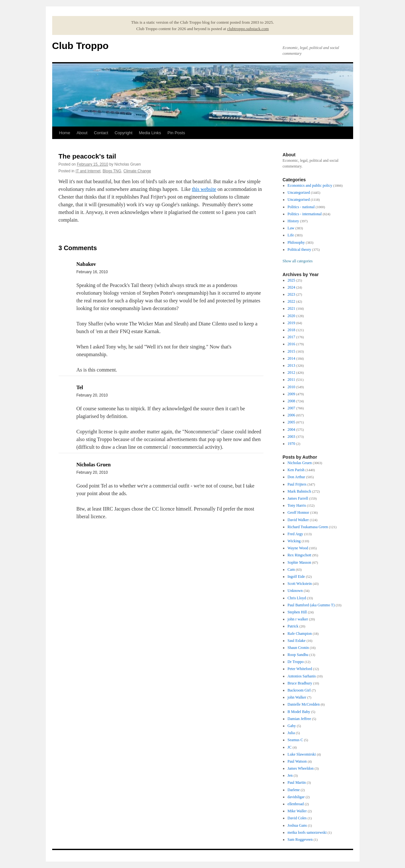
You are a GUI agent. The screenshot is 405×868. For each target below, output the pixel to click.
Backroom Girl (299, 690)
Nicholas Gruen (300, 463)
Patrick (293, 626)
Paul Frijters (297, 484)
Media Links (150, 133)
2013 (291, 365)
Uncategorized (299, 192)
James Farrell (298, 498)
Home (65, 133)
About (82, 133)
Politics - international (305, 214)
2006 (291, 415)
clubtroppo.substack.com (248, 29)
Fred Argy (295, 534)
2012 (291, 373)
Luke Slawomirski (302, 754)
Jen (290, 775)
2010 (291, 387)
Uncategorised (299, 200)
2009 (291, 394)
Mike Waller (297, 811)
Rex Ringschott (299, 555)
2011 (291, 380)
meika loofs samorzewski (307, 832)
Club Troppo (81, 46)
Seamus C (295, 740)
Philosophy (296, 242)
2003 (291, 437)
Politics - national (301, 207)
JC (290, 747)
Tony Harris (297, 505)
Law (291, 228)
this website (204, 189)
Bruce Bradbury (300, 683)
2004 (291, 430)
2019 (291, 323)
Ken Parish (296, 470)
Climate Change (137, 171)
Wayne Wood (298, 548)
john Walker (297, 697)
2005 (291, 422)
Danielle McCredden (304, 704)
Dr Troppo (296, 662)
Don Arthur (296, 477)
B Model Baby (299, 712)
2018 (291, 330)
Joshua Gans (297, 825)
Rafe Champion (300, 634)
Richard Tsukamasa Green (308, 527)
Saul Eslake (296, 641)
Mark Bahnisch (299, 491)
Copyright (124, 133)
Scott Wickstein (300, 584)
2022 (291, 301)
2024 (291, 287)
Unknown (295, 591)
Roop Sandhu (298, 655)
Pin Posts (176, 133)
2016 (291, 344)
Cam (291, 569)
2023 (291, 294)
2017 (291, 337)
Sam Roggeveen (300, 839)
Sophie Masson (299, 562)
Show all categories (298, 261)
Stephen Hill (297, 612)
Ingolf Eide (296, 577)
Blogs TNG (112, 171)
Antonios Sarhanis (302, 676)
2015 (291, 351)
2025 (291, 280)
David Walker (298, 520)
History (293, 221)
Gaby (292, 726)
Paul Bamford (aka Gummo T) (311, 605)
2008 (291, 401)
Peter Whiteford (300, 669)
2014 (291, 358)
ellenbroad (296, 804)
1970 (291, 444)
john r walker (298, 619)
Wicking (294, 541)
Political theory (299, 250)
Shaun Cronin (298, 648)
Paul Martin (297, 782)
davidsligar (296, 797)
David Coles (297, 818)
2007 (291, 408)
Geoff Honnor (298, 512)
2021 (291, 308)
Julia (291, 733)
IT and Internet (88, 171)
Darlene (294, 790)
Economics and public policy (310, 185)
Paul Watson (297, 761)
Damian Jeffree (299, 719)
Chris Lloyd (297, 598)
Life (291, 235)
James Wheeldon (300, 768)
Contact (101, 133)
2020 (291, 316)
